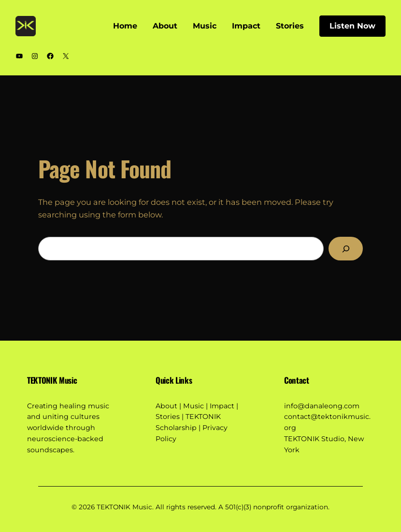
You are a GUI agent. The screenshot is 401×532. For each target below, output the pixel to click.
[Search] (346, 249)
